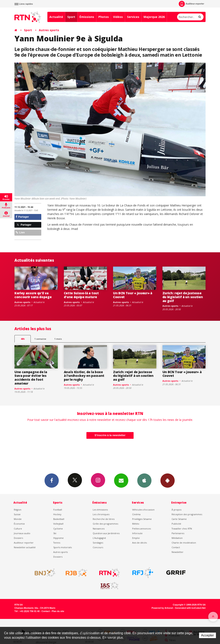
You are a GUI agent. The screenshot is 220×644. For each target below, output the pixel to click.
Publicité (176, 524)
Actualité (56, 17)
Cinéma (136, 514)
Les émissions (100, 510)
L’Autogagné (99, 538)
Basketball (59, 519)
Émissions (87, 17)
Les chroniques (101, 514)
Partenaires (178, 533)
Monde (18, 519)
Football (58, 510)
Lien (20, 232)
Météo (136, 524)
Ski (55, 533)
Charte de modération (184, 543)
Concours (98, 547)
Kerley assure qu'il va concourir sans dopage (33, 295)
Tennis (57, 543)
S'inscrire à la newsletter (110, 435)
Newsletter (178, 552)
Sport (71, 17)
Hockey (57, 514)
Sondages (98, 543)
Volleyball (58, 524)
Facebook (52, 480)
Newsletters (121, 480)
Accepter (207, 635)
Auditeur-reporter (191, 4)
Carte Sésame (179, 519)
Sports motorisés (63, 547)
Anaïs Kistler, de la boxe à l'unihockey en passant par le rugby (84, 376)
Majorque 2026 (154, 17)
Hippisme (58, 538)
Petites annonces (142, 529)
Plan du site (58, 611)
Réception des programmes (187, 514)
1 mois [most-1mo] (58, 339)
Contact (176, 547)
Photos (104, 17)
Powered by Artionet (162, 608)
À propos (176, 510)
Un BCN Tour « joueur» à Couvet (133, 295)
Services (133, 17)
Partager (22, 217)
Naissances (99, 529)
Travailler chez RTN (182, 529)
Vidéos (118, 17)
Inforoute (137, 533)
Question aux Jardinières (106, 533)
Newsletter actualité (25, 547)
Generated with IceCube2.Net (190, 608)
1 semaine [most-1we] (40, 339)
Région (18, 510)
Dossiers (18, 538)
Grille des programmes (105, 524)
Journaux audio (22, 533)
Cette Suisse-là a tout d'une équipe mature (81, 295)
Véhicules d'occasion (143, 510)
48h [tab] (23, 339)
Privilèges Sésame (142, 519)
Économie (19, 524)
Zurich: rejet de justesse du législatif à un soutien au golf (183, 297)
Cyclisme (58, 529)
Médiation (177, 538)
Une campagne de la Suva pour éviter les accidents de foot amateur (31, 378)
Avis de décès (139, 543)
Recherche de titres (104, 519)
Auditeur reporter (24, 543)
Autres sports (49, 30)
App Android (168, 480)
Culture (18, 529)
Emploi (136, 538)
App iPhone (144, 480)
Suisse (17, 514)
